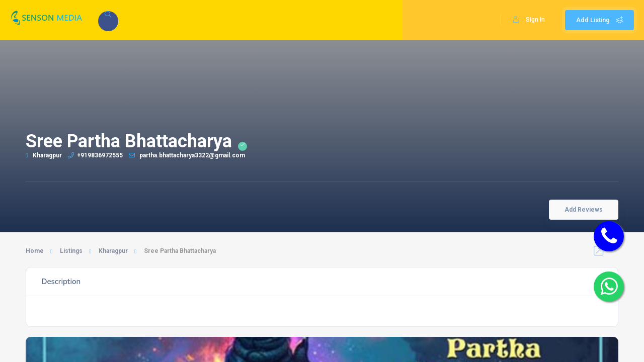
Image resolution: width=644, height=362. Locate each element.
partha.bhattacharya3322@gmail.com (187, 155)
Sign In (529, 20)
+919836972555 (95, 155)
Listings (71, 251)
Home (35, 251)
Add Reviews (584, 210)
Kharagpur (44, 155)
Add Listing (599, 20)
